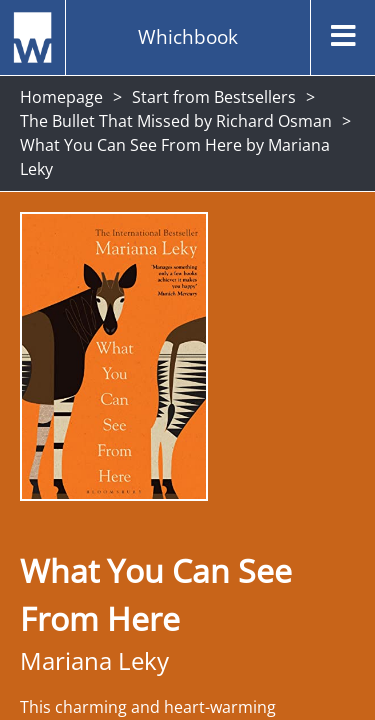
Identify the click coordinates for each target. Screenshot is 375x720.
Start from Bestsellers (214, 97)
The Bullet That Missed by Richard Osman (176, 121)
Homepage (61, 97)
